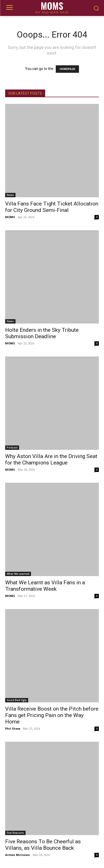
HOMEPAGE (67, 69)
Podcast (12, 448)
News (10, 195)
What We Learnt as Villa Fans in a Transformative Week (45, 586)
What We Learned (18, 574)
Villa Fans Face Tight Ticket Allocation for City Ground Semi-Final (52, 207)
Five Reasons (15, 833)
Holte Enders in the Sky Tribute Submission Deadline (42, 333)
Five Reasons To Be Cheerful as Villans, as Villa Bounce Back (43, 845)
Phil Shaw (13, 728)
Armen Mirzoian (18, 855)
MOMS (10, 217)
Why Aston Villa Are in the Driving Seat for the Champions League (51, 459)
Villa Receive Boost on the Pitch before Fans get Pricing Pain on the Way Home (52, 715)
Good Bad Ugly (17, 700)
